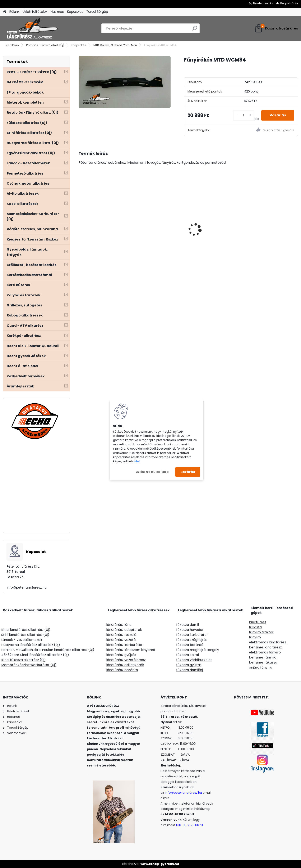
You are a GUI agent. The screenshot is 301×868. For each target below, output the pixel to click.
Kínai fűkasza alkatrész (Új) (24, 660)
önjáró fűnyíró (261, 667)
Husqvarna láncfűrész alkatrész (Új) (31, 645)
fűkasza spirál (187, 655)
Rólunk (14, 12)
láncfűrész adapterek (124, 630)
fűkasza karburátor (192, 635)
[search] (195, 30)
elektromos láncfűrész (268, 642)
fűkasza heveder (190, 630)
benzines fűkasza (263, 662)
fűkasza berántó (190, 645)
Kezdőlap (12, 45)
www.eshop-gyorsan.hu (160, 864)
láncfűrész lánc (119, 625)
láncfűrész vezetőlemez (126, 660)
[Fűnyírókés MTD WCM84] (125, 82)
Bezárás (188, 472)
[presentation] (81, 222)
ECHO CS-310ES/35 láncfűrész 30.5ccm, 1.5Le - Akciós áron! (103, 224)
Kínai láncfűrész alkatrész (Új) (26, 630)
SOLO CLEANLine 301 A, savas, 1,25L (210, 234)
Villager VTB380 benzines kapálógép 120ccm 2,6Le (158, 235)
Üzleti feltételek (35, 12)
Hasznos (57, 12)
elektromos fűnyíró (265, 652)
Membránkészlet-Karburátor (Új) (29, 665)
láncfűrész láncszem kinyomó (131, 650)
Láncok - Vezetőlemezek (22, 640)
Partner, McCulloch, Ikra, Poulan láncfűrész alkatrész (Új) (48, 650)
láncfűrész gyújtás (121, 655)
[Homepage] (5, 12)
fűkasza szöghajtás (192, 640)
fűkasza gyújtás (189, 665)
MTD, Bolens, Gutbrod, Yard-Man (115, 45)
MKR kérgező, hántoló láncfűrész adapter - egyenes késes (265, 224)
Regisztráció (289, 3)
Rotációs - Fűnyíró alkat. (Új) (45, 45)
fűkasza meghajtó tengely (198, 650)
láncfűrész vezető (121, 640)
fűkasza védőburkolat (194, 660)
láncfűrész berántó (122, 670)
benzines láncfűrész (265, 647)
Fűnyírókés (79, 45)
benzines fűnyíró (263, 657)
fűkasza (255, 627)
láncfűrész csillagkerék (125, 665)
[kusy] (244, 115)
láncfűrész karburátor (124, 645)
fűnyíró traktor (261, 632)
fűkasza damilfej (189, 670)
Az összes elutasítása (152, 472)
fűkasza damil (187, 625)
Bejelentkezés (263, 3)
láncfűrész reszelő (121, 635)
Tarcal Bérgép (97, 12)
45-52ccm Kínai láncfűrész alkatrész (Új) (35, 655)
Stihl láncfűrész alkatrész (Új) (25, 635)
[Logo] (32, 28)
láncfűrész (258, 622)
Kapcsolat (75, 12)
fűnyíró (255, 637)
